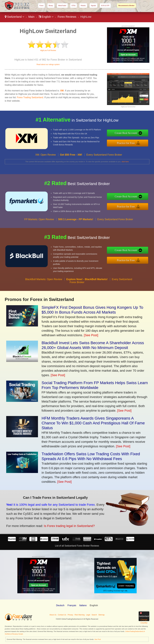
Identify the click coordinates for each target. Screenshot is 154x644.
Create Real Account (140, 135)
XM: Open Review (46, 168)
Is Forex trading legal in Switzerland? (50, 520)
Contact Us (62, 615)
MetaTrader (62, 6)
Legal (88, 615)
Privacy (70, 615)
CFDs (74, 6)
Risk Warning (80, 615)
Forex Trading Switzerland (30, 97)
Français (72, 605)
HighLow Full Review (48, 50)
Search (94, 615)
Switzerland (15, 17)
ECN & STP (105, 6)
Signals (93, 6)
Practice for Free (140, 141)
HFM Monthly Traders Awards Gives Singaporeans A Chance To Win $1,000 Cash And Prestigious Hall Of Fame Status (93, 423)
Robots (83, 6)
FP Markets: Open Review (39, 233)
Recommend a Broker (126, 6)
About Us (53, 615)
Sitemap (101, 615)
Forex (41, 6)
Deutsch (60, 605)
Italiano (83, 605)
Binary (51, 6)
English (46, 17)
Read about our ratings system (48, 64)
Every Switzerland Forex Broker (104, 168)
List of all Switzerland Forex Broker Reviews (77, 546)
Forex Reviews (67, 17)
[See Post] (91, 335)
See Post (98, 639)
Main (31, 17)
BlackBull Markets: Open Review (44, 293)
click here (125, 162)
